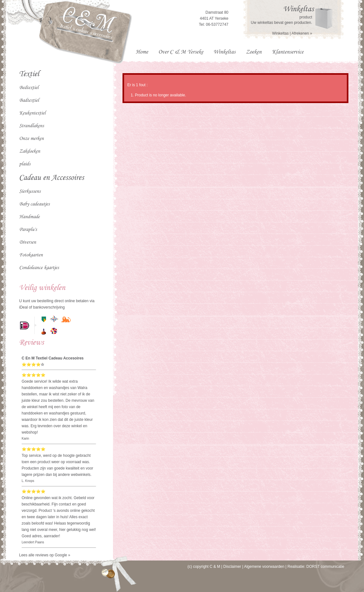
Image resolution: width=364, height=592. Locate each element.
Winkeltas (280, 33)
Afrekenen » (302, 33)
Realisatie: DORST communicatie (316, 567)
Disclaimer (232, 567)
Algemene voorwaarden (264, 567)
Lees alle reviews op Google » (45, 555)
